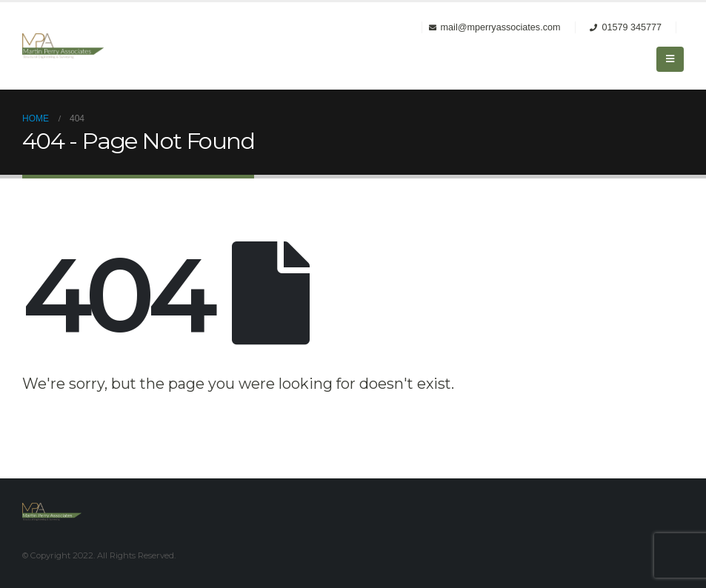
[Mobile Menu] (670, 59)
